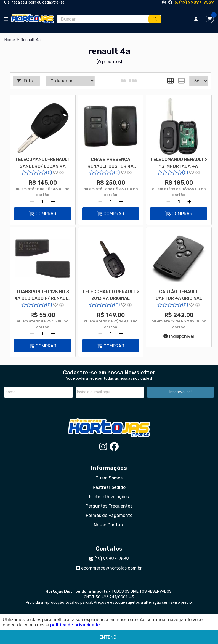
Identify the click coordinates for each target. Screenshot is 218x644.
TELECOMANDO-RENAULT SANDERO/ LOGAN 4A (42, 163)
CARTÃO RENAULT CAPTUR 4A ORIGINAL (179, 295)
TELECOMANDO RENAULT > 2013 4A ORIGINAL (111, 295)
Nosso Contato (109, 525)
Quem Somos (109, 478)
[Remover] (32, 202)
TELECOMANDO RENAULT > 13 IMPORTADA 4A (179, 163)
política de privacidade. (76, 625)
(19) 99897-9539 (194, 2)
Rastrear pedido (109, 487)
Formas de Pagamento (109, 515)
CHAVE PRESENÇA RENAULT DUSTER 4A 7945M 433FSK (111, 163)
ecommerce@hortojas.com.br (109, 568)
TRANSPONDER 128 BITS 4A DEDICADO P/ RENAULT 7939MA (42, 296)
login (32, 2)
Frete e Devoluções (109, 497)
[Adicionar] (53, 202)
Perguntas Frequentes (109, 506)
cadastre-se (53, 2)
